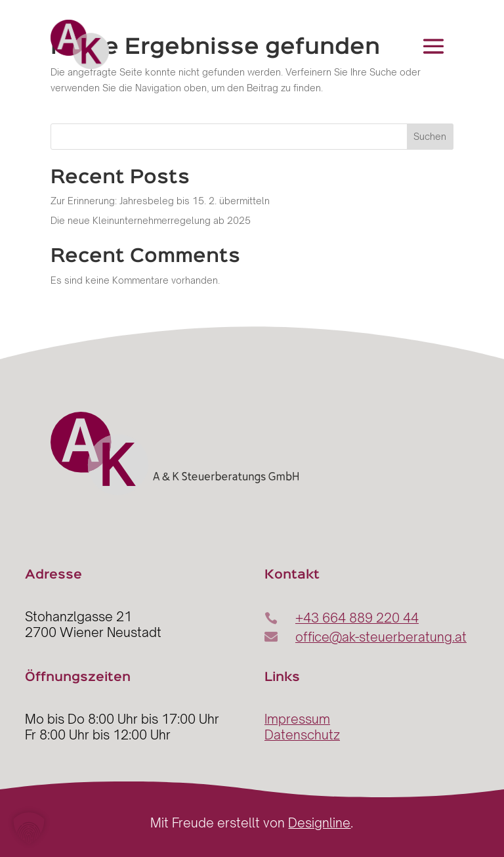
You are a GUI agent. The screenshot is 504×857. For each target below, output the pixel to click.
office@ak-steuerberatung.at (381, 637)
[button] (29, 828)
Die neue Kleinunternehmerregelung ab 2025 (151, 220)
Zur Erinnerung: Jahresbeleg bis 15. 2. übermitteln (160, 201)
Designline (319, 823)
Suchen (430, 136)
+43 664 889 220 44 (357, 618)
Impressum (297, 719)
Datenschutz (302, 735)
